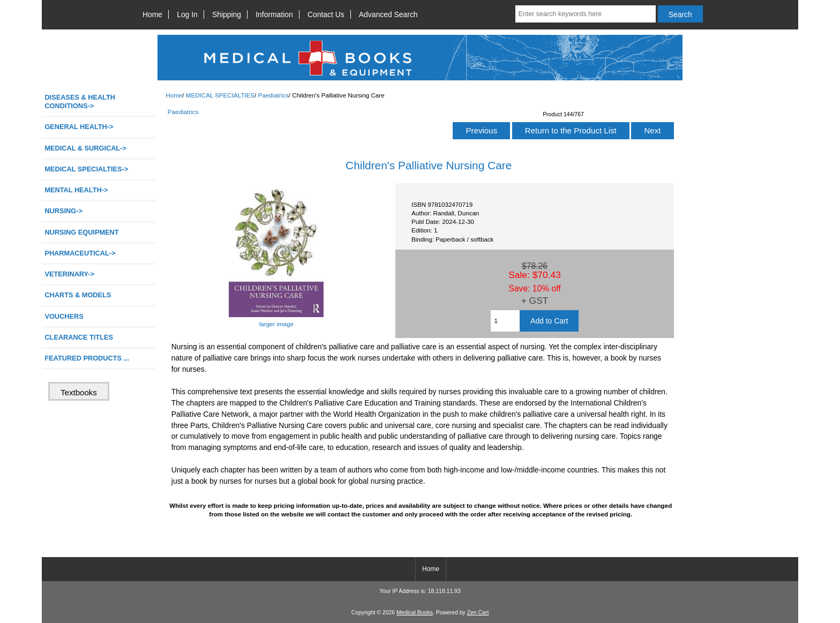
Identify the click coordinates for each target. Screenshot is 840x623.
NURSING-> (63, 211)
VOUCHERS (64, 316)
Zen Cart (478, 613)
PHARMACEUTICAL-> (80, 253)
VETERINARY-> (69, 274)
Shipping (227, 14)
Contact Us (326, 14)
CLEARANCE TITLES (79, 337)
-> (86, 169)
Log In (187, 14)
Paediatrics (273, 95)
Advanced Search (388, 14)
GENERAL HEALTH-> (79, 127)
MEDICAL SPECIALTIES (220, 95)
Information (274, 14)
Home (152, 14)
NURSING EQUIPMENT (81, 232)
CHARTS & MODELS (78, 295)
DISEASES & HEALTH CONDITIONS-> (80, 102)
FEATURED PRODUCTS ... (87, 358)
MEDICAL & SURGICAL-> (85, 148)
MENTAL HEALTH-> (76, 190)
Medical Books (415, 613)
